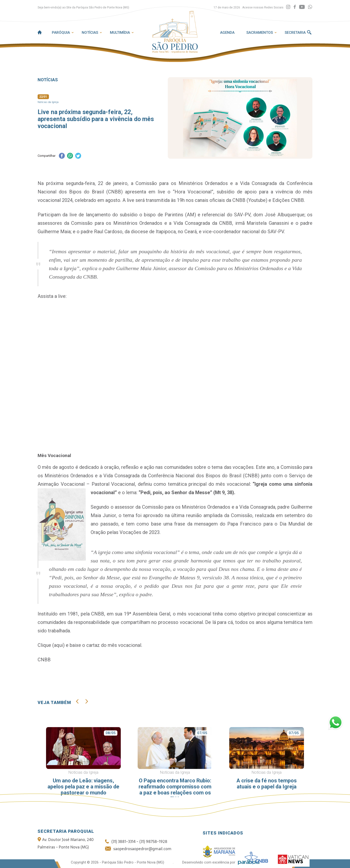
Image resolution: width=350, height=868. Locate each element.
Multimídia (120, 33)
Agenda (227, 33)
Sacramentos (260, 33)
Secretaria (295, 33)
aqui (58, 645)
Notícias (90, 33)
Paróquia (61, 33)
